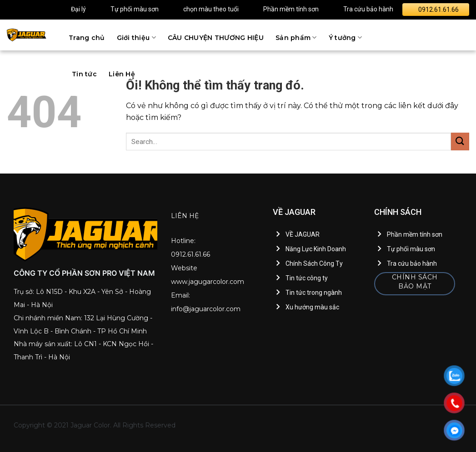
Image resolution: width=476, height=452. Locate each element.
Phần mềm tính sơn (291, 9)
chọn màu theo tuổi (211, 9)
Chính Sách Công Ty (314, 263)
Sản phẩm (296, 37)
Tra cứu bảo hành (368, 9)
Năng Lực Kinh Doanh (316, 249)
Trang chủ (87, 38)
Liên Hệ (122, 74)
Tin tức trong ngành (314, 293)
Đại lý (78, 9)
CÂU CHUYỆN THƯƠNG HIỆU (216, 38)
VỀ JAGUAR (303, 234)
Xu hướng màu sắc (312, 307)
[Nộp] (460, 142)
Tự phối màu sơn (135, 9)
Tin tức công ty (307, 278)
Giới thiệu (136, 37)
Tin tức (84, 74)
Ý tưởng (345, 37)
